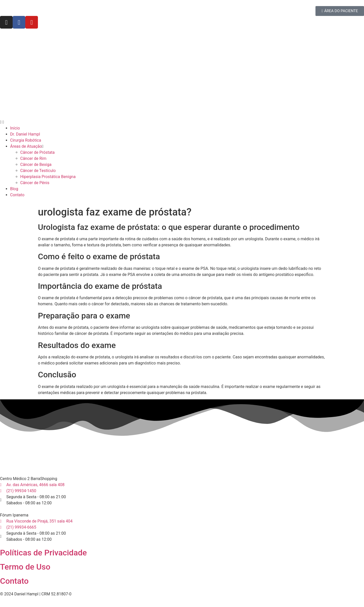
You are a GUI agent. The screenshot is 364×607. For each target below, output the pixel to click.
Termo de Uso (25, 567)
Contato (14, 581)
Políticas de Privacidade (43, 553)
